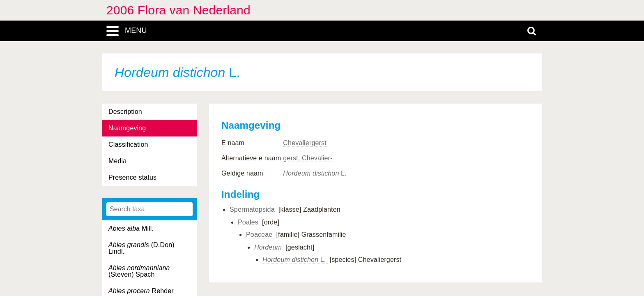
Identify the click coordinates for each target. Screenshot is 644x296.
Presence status (132, 177)
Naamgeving (127, 128)
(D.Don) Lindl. (141, 248)
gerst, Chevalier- (308, 158)
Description (125, 112)
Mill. (131, 228)
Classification (128, 145)
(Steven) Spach (139, 271)
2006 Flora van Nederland (178, 10)
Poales (249, 222)
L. (315, 173)
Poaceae (260, 235)
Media (117, 161)
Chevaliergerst (305, 143)
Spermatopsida (253, 209)
